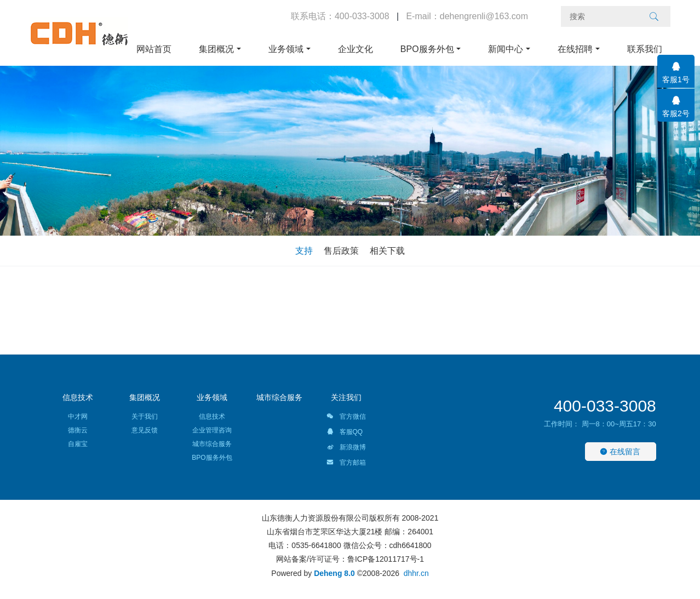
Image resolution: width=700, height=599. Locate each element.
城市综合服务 (212, 444)
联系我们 (645, 49)
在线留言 (620, 452)
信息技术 (78, 397)
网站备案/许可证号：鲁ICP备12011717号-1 (350, 559)
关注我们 (346, 397)
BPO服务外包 (427, 49)
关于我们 (145, 417)
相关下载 (387, 251)
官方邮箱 (346, 464)
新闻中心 (506, 49)
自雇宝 (78, 444)
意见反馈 (145, 430)
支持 (304, 251)
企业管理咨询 (212, 430)
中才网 (78, 417)
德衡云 (78, 430)
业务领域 (286, 49)
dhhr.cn (416, 573)
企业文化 (355, 49)
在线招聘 (575, 49)
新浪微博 (346, 449)
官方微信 (346, 418)
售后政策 (341, 251)
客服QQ (345, 433)
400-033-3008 (605, 406)
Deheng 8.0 (334, 573)
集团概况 (216, 49)
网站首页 (154, 49)
